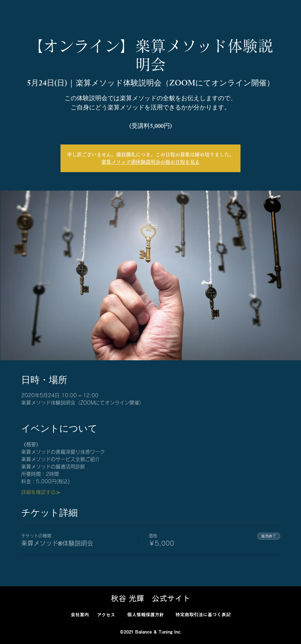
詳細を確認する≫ (41, 492)
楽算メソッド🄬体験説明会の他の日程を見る (150, 162)
